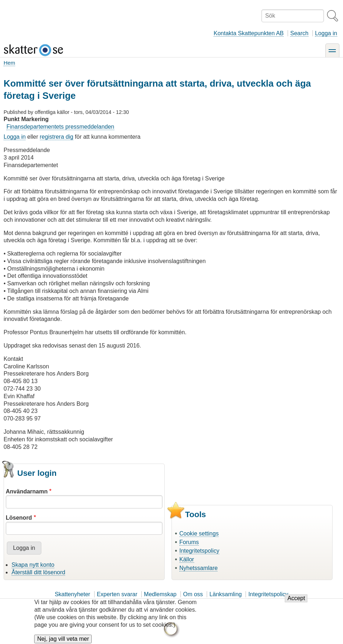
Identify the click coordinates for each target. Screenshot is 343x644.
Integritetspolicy (199, 551)
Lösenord (19, 518)
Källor (187, 559)
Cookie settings (199, 533)
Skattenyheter (72, 594)
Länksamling (226, 594)
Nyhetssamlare (199, 568)
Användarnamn (27, 491)
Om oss (193, 594)
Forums (189, 542)
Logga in (326, 33)
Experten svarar (117, 594)
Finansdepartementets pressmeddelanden (60, 127)
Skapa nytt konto (33, 565)
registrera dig (57, 137)
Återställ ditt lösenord (38, 572)
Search (299, 33)
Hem (9, 63)
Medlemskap (160, 594)
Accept (296, 602)
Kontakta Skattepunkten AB (249, 33)
